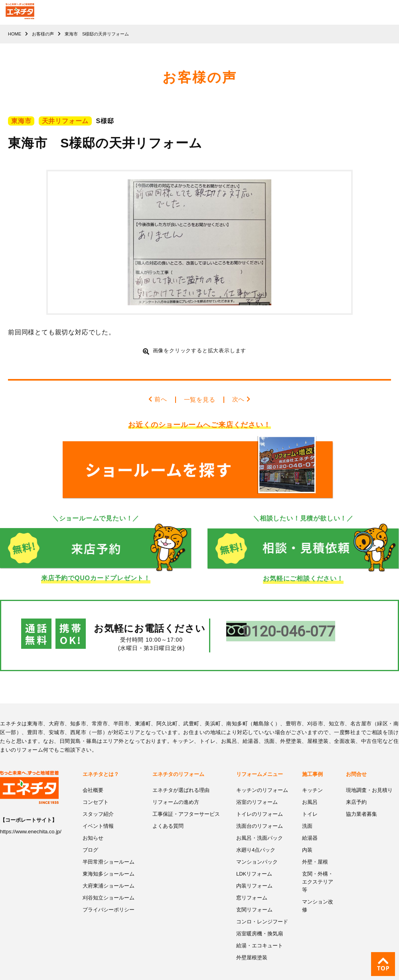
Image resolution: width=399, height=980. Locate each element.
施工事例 (312, 761)
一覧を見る (199, 400)
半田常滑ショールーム (109, 847)
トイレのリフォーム (260, 800)
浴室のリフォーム (257, 788)
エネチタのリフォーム (178, 761)
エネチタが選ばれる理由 (181, 777)
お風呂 (310, 788)
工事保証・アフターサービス (186, 800)
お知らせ (93, 824)
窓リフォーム (252, 882)
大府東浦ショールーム (109, 871)
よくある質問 (168, 812)
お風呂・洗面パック (260, 824)
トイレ (310, 800)
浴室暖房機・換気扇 (260, 918)
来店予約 (356, 788)
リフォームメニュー (260, 761)
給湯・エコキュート (260, 929)
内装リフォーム (254, 871)
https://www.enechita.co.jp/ (31, 818)
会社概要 (93, 777)
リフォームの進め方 (176, 788)
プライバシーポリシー (109, 894)
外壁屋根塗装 (252, 941)
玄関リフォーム (254, 894)
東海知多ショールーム (109, 859)
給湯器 (310, 824)
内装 (307, 835)
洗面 (307, 812)
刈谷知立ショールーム (109, 882)
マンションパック (257, 847)
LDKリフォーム (254, 859)
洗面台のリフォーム (260, 812)
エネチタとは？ (101, 761)
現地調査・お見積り (369, 777)
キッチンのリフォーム (262, 777)
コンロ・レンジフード (262, 906)
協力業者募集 (361, 800)
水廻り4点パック (256, 835)
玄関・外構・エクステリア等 (318, 866)
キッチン (312, 777)
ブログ (90, 835)
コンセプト (96, 788)
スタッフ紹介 (98, 800)
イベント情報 (98, 812)
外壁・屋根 (315, 847)
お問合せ (356, 761)
